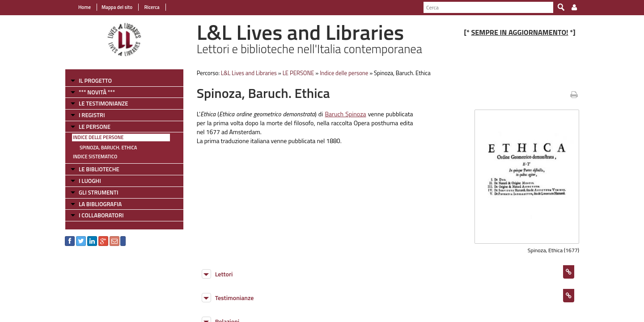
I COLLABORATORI (101, 215)
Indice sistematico (95, 157)
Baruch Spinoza (345, 114)
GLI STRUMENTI (98, 192)
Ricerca (151, 7)
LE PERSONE (95, 127)
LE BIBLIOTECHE (99, 169)
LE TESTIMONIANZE (103, 103)
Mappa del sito (117, 7)
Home (85, 7)
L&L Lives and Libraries (249, 73)
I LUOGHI (90, 181)
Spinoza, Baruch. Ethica (108, 148)
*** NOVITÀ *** (97, 92)
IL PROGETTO (95, 80)
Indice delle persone (98, 137)
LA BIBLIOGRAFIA (100, 204)
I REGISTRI (92, 115)
